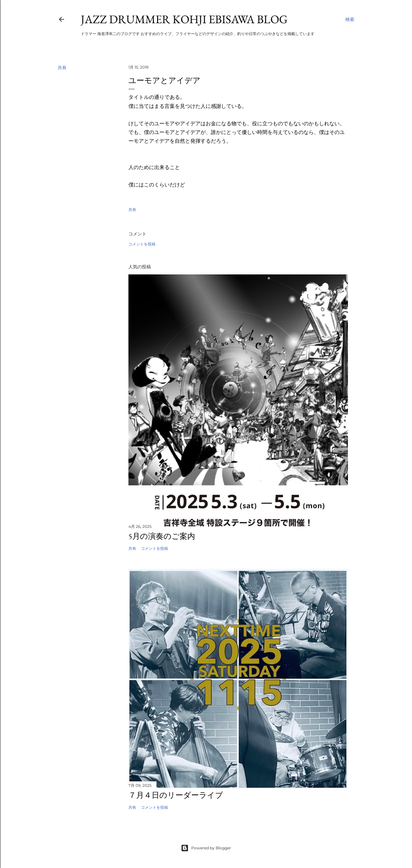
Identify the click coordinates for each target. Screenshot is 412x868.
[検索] (350, 19)
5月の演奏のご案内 (162, 536)
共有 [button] (62, 68)
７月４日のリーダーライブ (176, 795)
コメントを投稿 (142, 244)
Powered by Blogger (206, 848)
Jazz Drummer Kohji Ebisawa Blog (184, 19)
